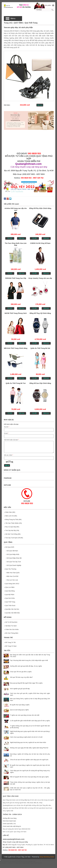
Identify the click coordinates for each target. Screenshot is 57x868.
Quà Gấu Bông (9, 591)
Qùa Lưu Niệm (9, 587)
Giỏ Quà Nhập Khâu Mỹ (14, 558)
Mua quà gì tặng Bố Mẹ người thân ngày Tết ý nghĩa (26, 683)
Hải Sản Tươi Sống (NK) (12, 534)
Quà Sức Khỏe (9, 598)
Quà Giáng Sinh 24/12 (12, 584)
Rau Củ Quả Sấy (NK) (12, 527)
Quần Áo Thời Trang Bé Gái (40, 348)
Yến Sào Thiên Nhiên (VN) (13, 523)
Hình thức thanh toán (9, 821)
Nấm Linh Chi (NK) (11, 516)
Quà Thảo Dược (10, 605)
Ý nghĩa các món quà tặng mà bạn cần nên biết (25, 715)
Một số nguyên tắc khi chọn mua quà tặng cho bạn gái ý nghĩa (29, 777)
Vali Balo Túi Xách (10, 626)
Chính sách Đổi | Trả (9, 824)
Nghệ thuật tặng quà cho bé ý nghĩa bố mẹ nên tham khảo (28, 742)
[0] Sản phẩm (47, 5)
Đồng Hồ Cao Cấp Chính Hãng (40, 383)
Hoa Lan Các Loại (12, 580)
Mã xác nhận (9, 455)
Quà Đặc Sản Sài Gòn (12, 609)
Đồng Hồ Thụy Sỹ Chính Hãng (40, 313)
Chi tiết (10, 238)
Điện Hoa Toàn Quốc (13, 573)
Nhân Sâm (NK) (10, 512)
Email (6, 433)
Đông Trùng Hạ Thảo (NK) (13, 519)
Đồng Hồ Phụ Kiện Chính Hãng (40, 208)
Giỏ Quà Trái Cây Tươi (13, 562)
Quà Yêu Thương (10, 569)
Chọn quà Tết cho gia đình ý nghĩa (21, 672)
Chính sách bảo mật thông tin (12, 826)
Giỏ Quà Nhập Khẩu (12, 554)
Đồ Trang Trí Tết (10, 642)
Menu (13, 18)
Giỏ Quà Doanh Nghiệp (13, 565)
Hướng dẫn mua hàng (10, 818)
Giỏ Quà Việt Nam (12, 551)
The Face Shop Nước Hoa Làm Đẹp (16, 244)
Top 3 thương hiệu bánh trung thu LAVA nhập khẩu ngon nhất (29, 660)
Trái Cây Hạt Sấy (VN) (12, 530)
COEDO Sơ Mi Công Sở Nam (40, 243)
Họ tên (7, 427)
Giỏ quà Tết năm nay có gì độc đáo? (21, 677)
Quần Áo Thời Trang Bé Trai (16, 383)
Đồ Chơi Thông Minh (11, 633)
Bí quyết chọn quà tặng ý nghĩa (20, 705)
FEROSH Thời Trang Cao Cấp (16, 278)
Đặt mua (40, 105)
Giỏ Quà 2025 (9, 547)
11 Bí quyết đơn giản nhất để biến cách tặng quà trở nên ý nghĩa (30, 721)
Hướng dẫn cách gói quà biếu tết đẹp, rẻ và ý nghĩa (26, 666)
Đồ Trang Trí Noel (10, 646)
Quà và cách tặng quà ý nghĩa (19, 710)
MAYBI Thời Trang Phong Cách (16, 313)
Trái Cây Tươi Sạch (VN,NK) (14, 538)
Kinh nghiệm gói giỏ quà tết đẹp (20, 689)
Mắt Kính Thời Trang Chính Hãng (16, 348)
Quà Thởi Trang (10, 602)
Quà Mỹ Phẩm (9, 595)
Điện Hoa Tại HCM (12, 576)
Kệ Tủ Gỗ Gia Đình (11, 622)
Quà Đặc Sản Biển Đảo (12, 613)
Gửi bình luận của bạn (11, 440)
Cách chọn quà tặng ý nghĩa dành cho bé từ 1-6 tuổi (26, 737)
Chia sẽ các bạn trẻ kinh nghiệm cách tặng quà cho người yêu (29, 760)
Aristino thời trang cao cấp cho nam (16, 209)
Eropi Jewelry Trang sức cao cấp (40, 278)
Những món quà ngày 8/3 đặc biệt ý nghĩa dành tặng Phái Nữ (29, 748)
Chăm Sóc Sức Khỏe (11, 629)
